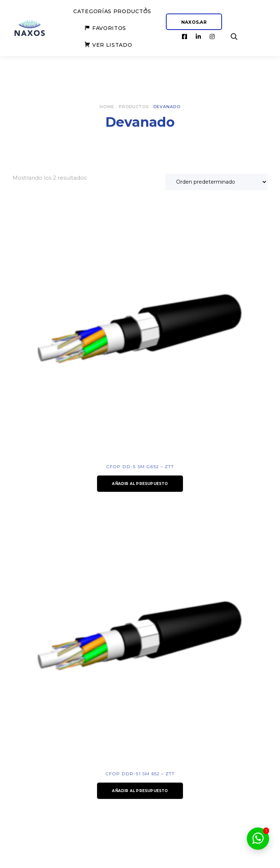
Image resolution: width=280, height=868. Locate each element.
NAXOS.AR (194, 22)
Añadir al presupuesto (140, 484)
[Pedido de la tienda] (216, 182)
